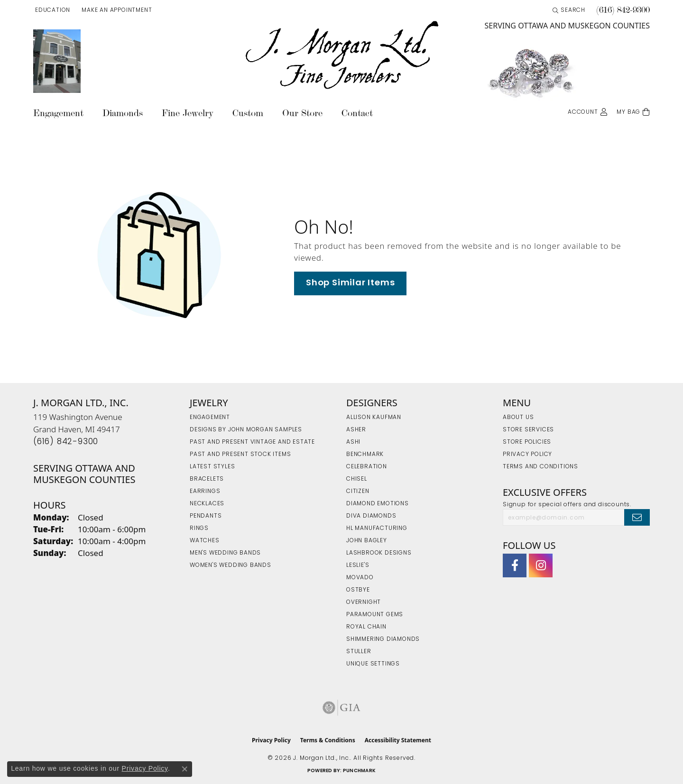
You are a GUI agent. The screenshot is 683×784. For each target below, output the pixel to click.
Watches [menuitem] (205, 541)
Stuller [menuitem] (359, 652)
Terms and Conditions (540, 467)
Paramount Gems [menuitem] (375, 615)
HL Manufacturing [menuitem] (377, 529)
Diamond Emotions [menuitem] (378, 504)
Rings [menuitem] (199, 529)
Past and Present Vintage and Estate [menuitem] (252, 442)
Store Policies (527, 442)
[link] (116, 10)
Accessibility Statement (398, 740)
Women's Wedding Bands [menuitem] (231, 565)
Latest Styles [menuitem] (212, 467)
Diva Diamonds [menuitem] (371, 516)
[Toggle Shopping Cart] (633, 111)
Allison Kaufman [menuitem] (374, 418)
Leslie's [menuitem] (358, 565)
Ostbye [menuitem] (358, 590)
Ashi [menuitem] (353, 442)
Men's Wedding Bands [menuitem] (225, 553)
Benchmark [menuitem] (365, 455)
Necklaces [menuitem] (207, 504)
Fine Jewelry (188, 113)
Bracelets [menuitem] (207, 479)
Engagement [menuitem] (210, 418)
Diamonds (123, 113)
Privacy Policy (527, 455)
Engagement (58, 113)
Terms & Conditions (328, 740)
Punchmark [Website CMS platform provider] (359, 771)
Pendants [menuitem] (206, 516)
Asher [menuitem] (356, 430)
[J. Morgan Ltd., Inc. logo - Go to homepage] (341, 55)
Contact (357, 113)
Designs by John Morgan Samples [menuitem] (246, 430)
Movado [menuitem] (360, 578)
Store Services (528, 430)
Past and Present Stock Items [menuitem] (240, 455)
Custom (248, 113)
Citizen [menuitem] (358, 492)
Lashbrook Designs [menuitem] (379, 553)
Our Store (302, 113)
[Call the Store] (66, 442)
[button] (52, 10)
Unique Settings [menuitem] (373, 664)
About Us (518, 418)
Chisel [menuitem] (357, 479)
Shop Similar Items (350, 283)
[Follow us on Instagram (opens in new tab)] (541, 565)
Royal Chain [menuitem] (366, 627)
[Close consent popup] (185, 769)
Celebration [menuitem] (367, 467)
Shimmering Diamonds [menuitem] (383, 639)
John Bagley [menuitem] (367, 541)
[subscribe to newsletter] (637, 517)
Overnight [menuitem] (364, 602)
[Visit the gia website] (341, 708)
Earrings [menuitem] (205, 492)
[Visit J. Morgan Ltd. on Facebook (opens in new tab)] (515, 565)
